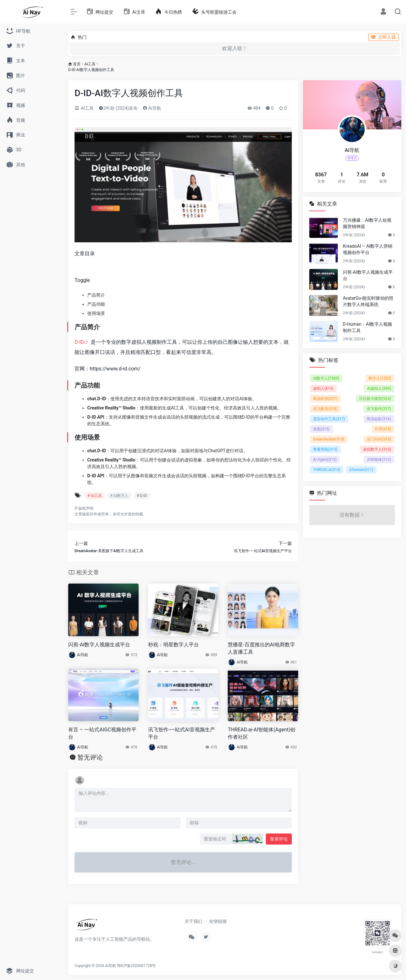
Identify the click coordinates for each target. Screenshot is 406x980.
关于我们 (193, 921)
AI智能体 (379, 460)
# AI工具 (95, 496)
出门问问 (379, 439)
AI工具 (90, 64)
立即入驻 (383, 37)
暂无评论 (90, 757)
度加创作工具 (329, 419)
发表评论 (279, 839)
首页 (77, 64)
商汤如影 (379, 419)
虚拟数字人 (377, 449)
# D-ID (142, 496)
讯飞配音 (325, 409)
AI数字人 (326, 378)
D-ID (79, 342)
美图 (321, 429)
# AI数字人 (119, 496)
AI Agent (325, 460)
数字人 (380, 378)
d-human (361, 470)
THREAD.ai (327, 470)
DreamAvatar (329, 439)
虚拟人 (323, 389)
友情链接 (218, 921)
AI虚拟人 (379, 389)
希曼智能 (325, 449)
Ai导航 (152, 108)
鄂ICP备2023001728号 (136, 966)
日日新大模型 (375, 399)
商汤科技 (325, 399)
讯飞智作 (379, 409)
